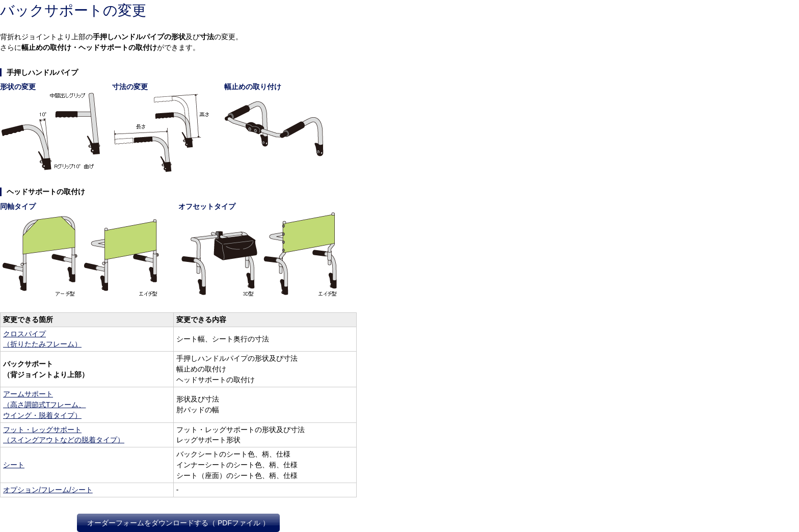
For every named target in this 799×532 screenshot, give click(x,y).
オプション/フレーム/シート (48, 490)
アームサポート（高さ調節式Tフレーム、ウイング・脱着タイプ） (45, 405)
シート (14, 465)
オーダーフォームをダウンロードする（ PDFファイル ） (178, 523)
